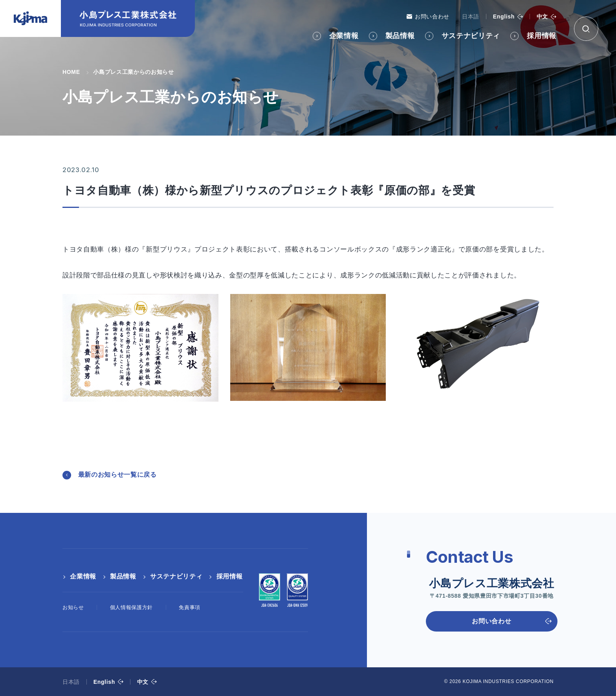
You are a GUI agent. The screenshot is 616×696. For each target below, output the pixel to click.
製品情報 (400, 36)
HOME (71, 72)
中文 (542, 17)
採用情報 (542, 36)
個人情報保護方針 (131, 607)
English (504, 17)
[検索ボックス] (586, 29)
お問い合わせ (432, 17)
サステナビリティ (471, 36)
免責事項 (190, 607)
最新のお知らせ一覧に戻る (117, 475)
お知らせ (73, 607)
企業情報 (344, 36)
